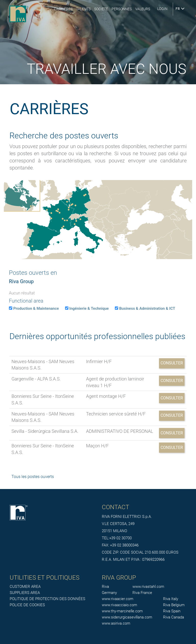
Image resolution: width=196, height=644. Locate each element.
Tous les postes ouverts (33, 477)
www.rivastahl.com (148, 587)
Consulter (172, 363)
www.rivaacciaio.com (119, 605)
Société (101, 9)
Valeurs (143, 9)
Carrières (63, 9)
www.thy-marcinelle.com (122, 611)
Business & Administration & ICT (147, 308)
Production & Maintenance (36, 308)
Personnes (122, 9)
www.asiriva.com (116, 623)
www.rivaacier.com (118, 599)
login (162, 9)
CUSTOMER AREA (25, 587)
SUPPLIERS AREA (25, 593)
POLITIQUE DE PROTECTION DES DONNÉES (47, 599)
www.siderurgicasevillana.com (127, 617)
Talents (83, 9)
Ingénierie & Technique (89, 308)
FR (180, 9)
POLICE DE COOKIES (27, 605)
